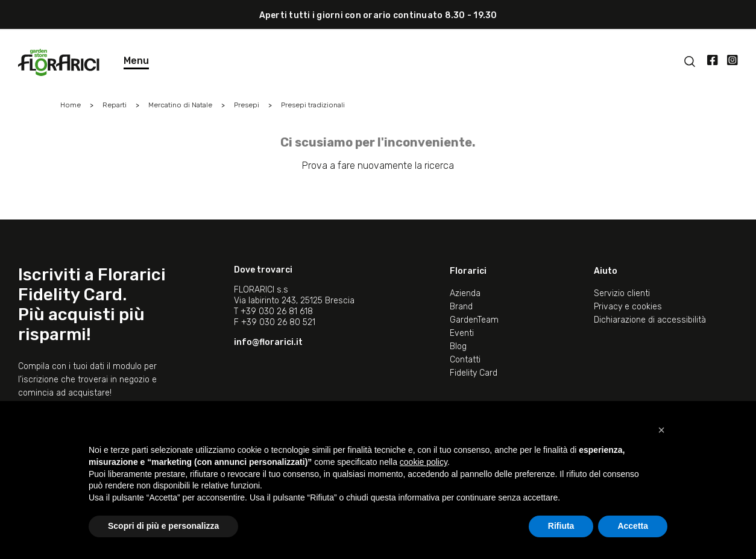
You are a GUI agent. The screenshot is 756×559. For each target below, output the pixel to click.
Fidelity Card (474, 373)
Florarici (468, 271)
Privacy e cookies (628, 307)
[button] (661, 430)
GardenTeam (474, 320)
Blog (458, 346)
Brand (461, 307)
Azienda (465, 293)
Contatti (465, 360)
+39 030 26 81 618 (277, 311)
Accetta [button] (633, 526)
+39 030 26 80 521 (278, 322)
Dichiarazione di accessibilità (650, 320)
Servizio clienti (622, 293)
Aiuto (606, 271)
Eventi (462, 333)
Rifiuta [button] (561, 526)
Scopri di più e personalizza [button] (163, 526)
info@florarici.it (268, 342)
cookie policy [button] (424, 462)
